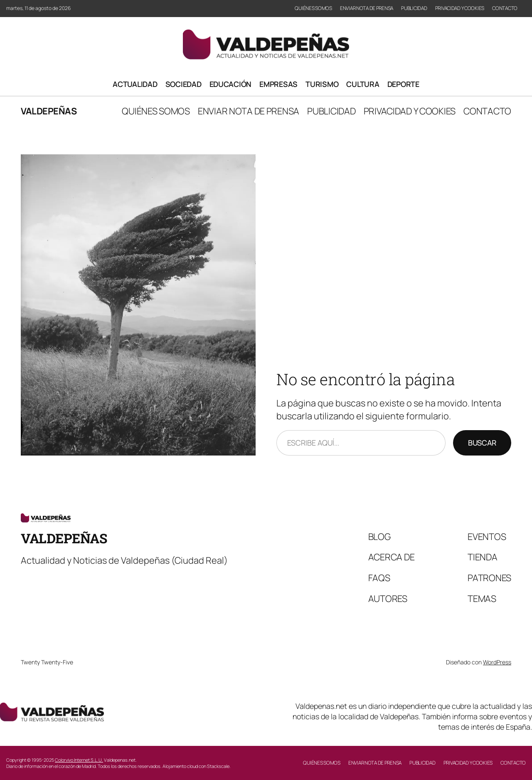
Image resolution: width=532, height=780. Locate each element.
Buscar (482, 443)
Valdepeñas (49, 111)
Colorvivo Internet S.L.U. (79, 760)
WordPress (497, 662)
